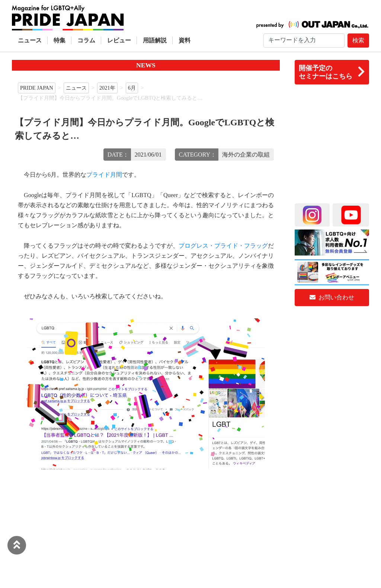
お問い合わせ (332, 297)
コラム (86, 40)
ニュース (30, 40)
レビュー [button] (119, 40)
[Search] (304, 41)
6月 (132, 88)
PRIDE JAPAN (37, 88)
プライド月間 (104, 175)
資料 (185, 40)
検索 (358, 40)
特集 (60, 40)
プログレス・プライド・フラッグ (223, 246)
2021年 (107, 88)
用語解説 (155, 40)
